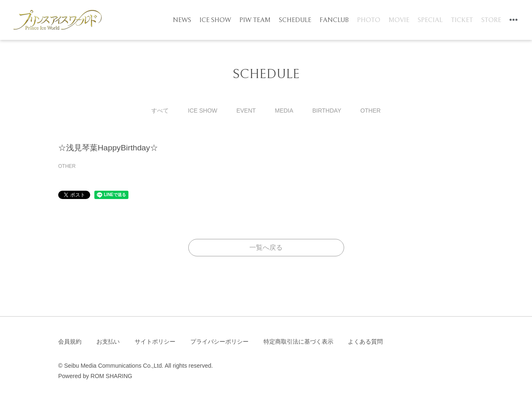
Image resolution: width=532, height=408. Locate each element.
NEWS (182, 20)
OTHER (371, 111)
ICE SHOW (215, 20)
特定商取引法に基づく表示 (298, 342)
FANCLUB (334, 20)
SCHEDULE (295, 20)
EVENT (246, 111)
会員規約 (70, 342)
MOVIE (399, 20)
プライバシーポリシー (219, 342)
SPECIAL (430, 20)
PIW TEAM (255, 20)
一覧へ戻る (266, 247)
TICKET (462, 20)
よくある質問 (365, 342)
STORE (491, 20)
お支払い (108, 342)
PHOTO (369, 20)
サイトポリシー (155, 342)
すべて (160, 111)
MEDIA (284, 111)
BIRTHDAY (327, 111)
